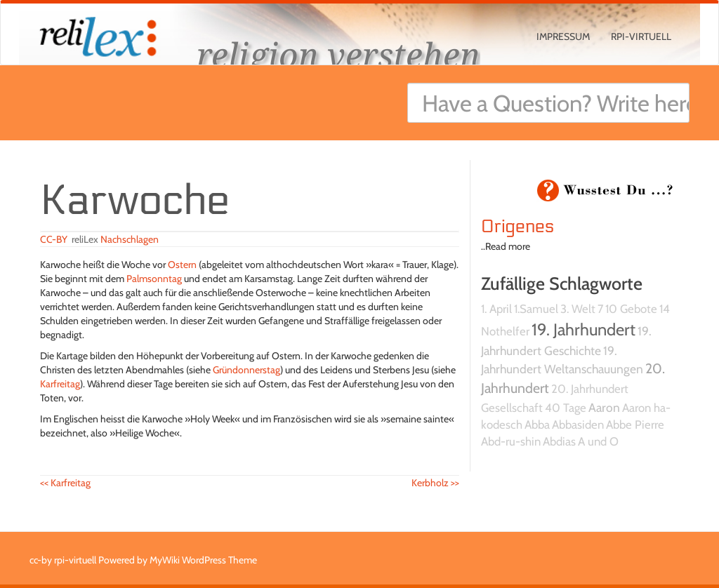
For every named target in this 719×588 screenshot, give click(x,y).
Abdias (559, 441)
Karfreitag (60, 384)
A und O (598, 441)
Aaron (604, 407)
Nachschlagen (130, 239)
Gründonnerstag (246, 370)
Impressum (563, 36)
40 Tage (566, 408)
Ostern (182, 265)
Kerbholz (435, 483)
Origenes (518, 227)
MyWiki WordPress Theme (203, 560)
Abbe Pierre (635, 425)
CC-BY (54, 239)
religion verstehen (338, 54)
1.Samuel (536, 309)
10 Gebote (631, 309)
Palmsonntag (154, 279)
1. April (496, 309)
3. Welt (578, 309)
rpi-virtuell (641, 36)
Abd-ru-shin (511, 441)
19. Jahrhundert (583, 329)
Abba (537, 425)
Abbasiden (578, 425)
